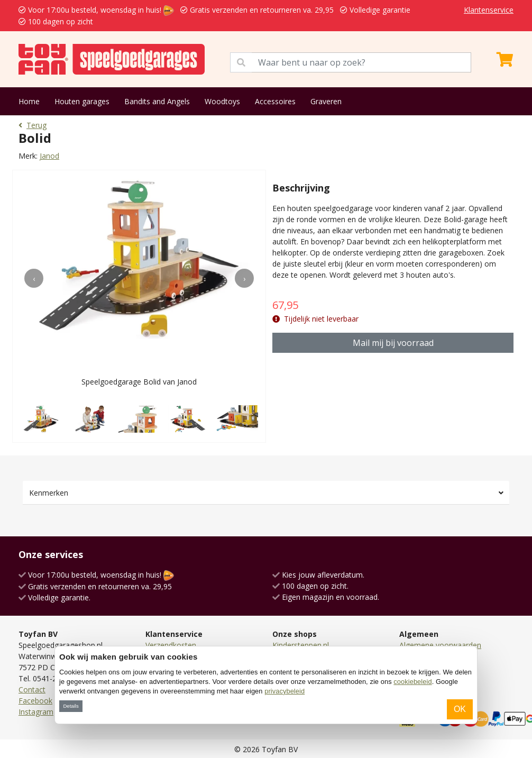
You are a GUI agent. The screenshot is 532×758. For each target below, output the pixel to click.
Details (71, 706)
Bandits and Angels (157, 101)
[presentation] (34, 278)
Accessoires (275, 101)
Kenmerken (49, 493)
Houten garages (82, 101)
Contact (32, 689)
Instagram (36, 712)
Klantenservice (489, 10)
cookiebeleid (412, 682)
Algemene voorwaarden (440, 645)
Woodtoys (222, 101)
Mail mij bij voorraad (393, 343)
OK (460, 709)
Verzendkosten (171, 645)
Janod (49, 156)
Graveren (326, 101)
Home (29, 101)
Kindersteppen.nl (301, 645)
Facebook (35, 701)
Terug (33, 125)
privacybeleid (285, 691)
